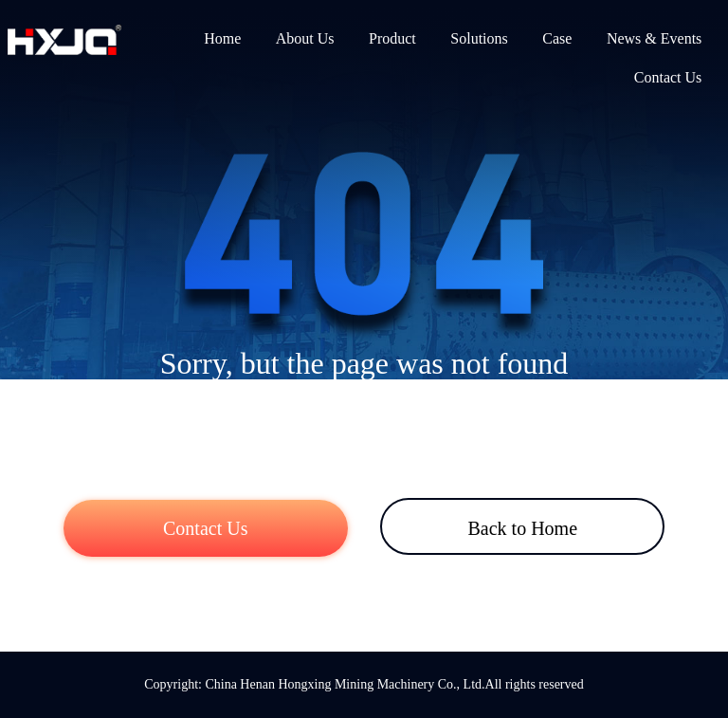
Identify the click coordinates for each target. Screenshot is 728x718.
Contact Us (668, 77)
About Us (305, 38)
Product (392, 38)
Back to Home (522, 528)
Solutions (479, 38)
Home (222, 38)
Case (557, 38)
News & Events (654, 38)
